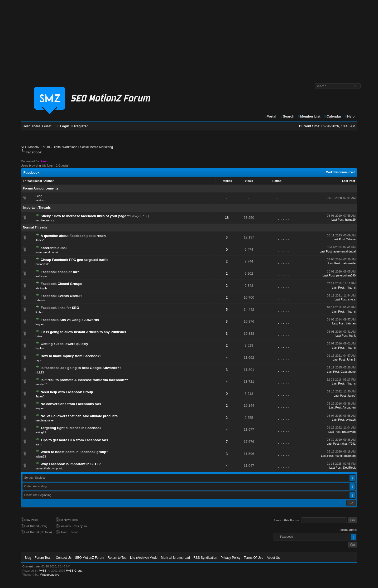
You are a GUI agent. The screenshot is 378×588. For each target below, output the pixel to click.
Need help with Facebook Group (67, 392)
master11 (41, 384)
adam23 (41, 456)
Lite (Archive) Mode (144, 558)
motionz (40, 200)
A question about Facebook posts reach (73, 236)
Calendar (332, 116)
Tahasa (351, 239)
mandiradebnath (345, 456)
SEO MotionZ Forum (35, 147)
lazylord (40, 324)
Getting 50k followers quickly (64, 344)
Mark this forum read (340, 172)
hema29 (350, 220)
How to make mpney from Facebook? (71, 356)
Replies (227, 181)
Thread (28, 181)
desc (38, 181)
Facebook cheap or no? (60, 272)
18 (227, 218)
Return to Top (117, 558)
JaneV (39, 240)
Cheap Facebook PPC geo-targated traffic (74, 260)
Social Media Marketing (96, 147)
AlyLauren (349, 407)
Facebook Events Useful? (61, 296)
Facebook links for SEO (60, 308)
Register (80, 126)
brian (39, 336)
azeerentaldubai (54, 248)
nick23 (40, 372)
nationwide (42, 264)
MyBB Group (74, 571)
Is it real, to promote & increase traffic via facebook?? (84, 380)
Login (63, 126)
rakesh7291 (348, 444)
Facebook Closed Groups (61, 284)
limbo (39, 312)
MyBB (43, 571)
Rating (277, 181)
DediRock (349, 468)
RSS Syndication (205, 558)
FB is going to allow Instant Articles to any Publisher (83, 332)
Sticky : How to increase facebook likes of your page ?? (86, 216)
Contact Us (64, 558)
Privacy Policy (230, 558)
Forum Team (43, 558)
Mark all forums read (175, 558)
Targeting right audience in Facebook (71, 428)
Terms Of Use (253, 558)
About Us (273, 558)
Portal (270, 116)
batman (351, 323)
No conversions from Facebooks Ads (71, 404)
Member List (309, 116)
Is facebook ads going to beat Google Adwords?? (81, 368)
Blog (39, 196)
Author (49, 181)
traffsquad (42, 276)
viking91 (41, 432)
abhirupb (41, 288)
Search (287, 116)
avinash (351, 420)
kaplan (40, 348)
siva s (352, 299)
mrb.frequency (45, 220)
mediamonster (45, 420)
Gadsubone (348, 372)
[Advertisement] (189, 39)
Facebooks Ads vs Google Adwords (70, 320)
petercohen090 (346, 275)
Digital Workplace (65, 147)
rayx (38, 360)
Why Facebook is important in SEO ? (71, 464)
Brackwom (349, 432)
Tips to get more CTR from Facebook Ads (74, 440)
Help (350, 116)
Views (249, 181)
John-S (351, 359)
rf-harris (351, 288)
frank (352, 336)
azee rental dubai (46, 252)
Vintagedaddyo (49, 575)
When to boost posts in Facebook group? (74, 452)
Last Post (349, 181)
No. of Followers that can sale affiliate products (79, 416)
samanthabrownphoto (49, 468)
